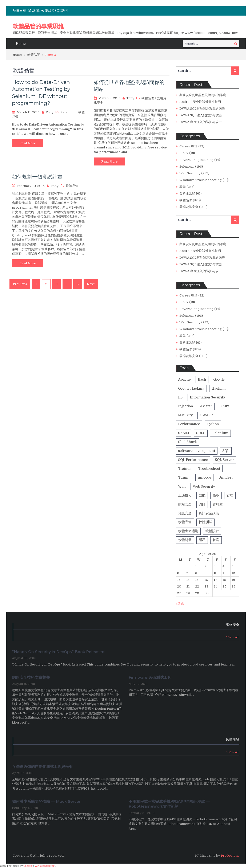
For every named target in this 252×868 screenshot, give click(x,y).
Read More (28, 143)
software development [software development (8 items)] (197, 451)
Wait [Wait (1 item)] (182, 487)
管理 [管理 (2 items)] (230, 495)
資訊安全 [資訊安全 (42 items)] (185, 513)
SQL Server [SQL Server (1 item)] (224, 460)
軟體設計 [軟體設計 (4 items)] (212, 531)
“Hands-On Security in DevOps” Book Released (58, 652)
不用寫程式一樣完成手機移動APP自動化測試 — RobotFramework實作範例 (169, 804)
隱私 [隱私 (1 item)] (202, 540)
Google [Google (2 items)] (219, 380)
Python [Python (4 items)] (213, 424)
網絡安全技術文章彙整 (31, 677)
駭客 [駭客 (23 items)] (216, 540)
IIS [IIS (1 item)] (180, 397)
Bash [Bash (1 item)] (202, 380)
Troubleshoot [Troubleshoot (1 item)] (209, 469)
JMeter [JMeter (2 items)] (206, 406)
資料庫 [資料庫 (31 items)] (218, 504)
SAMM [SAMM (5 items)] (184, 433)
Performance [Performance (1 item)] (189, 424)
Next (91, 284)
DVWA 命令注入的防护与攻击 (201, 122)
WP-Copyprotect (45, 866)
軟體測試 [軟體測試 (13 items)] (205, 522)
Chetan (28, 866)
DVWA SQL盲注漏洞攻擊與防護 (202, 108)
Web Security (190, 173)
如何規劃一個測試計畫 (37, 177)
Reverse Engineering (196, 160)
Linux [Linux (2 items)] (224, 406)
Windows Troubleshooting (201, 180)
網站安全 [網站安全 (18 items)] (185, 504)
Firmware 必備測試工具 (150, 677)
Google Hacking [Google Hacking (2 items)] (191, 389)
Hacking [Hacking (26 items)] (219, 389)
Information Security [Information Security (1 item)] (207, 397)
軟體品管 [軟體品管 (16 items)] (185, 522)
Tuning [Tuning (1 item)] (184, 478)
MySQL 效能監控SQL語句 (48, 11)
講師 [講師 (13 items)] (202, 504)
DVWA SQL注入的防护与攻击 (201, 115)
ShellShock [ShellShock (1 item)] (187, 442)
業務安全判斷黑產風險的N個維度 (203, 95)
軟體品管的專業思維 (38, 26)
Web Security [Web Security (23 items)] (204, 487)
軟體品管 (148, 98)
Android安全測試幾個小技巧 (200, 102)
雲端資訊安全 (189, 207)
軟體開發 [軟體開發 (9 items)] (185, 540)
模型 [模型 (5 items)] (216, 495)
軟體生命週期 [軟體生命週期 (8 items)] (188, 531)
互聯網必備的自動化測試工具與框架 (42, 767)
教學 (183, 187)
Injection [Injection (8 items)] (186, 406)
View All (233, 637)
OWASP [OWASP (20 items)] (206, 415)
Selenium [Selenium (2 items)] (220, 433)
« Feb (180, 603)
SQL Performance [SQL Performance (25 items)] (193, 460)
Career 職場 (188, 146)
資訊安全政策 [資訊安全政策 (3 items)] (209, 513)
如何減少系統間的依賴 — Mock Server (46, 802)
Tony (50, 112)
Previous (20, 284)
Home (21, 44)
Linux (184, 153)
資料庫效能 (187, 193)
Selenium (68, 112)
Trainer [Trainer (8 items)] (185, 469)
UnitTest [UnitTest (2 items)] (225, 478)
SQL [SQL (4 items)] (226, 451)
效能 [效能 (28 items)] (202, 495)
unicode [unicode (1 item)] (204, 478)
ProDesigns (230, 856)
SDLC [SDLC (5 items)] (201, 433)
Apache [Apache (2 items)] (184, 380)
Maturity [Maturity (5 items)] (185, 415)
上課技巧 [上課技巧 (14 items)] (185, 495)
